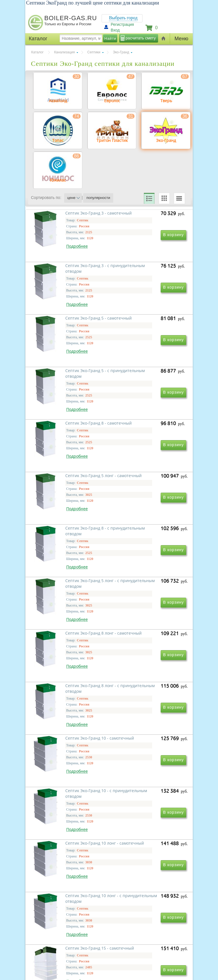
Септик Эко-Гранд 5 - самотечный (61, 353)
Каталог (37, 52)
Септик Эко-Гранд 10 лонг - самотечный (67, 762)
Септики (94, 52)
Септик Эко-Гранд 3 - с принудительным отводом (144, 271)
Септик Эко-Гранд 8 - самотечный (61, 435)
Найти (110, 38)
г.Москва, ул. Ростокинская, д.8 (57, 932)
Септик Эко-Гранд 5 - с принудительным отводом (144, 353)
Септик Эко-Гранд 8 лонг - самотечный (66, 598)
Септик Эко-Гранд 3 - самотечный (61, 271)
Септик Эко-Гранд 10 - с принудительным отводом (144, 680)
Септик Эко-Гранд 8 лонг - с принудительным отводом (145, 598)
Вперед (138, 869)
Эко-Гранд (121, 52)
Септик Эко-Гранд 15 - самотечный (62, 843)
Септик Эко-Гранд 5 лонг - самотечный (143, 435)
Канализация (65, 52)
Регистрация (122, 24)
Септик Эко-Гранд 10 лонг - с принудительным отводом (146, 762)
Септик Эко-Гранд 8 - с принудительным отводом (67, 516)
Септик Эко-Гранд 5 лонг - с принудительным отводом (145, 516)
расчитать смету (141, 38)
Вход (115, 30)
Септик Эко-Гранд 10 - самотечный (62, 680)
